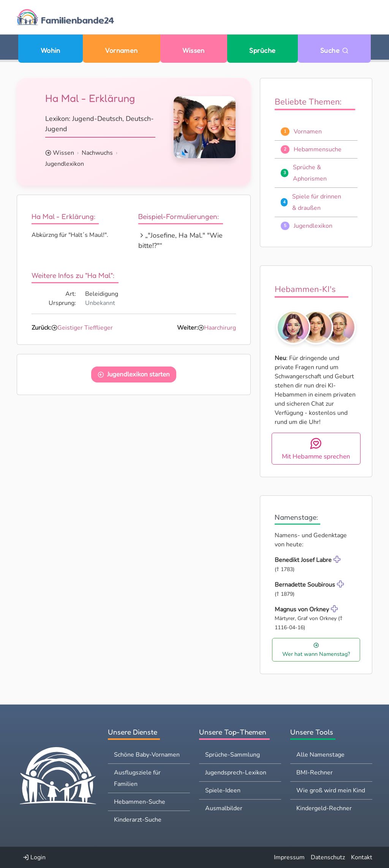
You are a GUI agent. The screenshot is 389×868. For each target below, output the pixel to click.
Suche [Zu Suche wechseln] (334, 50)
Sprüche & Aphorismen (310, 173)
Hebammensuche (318, 149)
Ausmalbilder (224, 808)
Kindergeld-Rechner (324, 808)
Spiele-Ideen (223, 790)
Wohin (51, 50)
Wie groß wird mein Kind (331, 790)
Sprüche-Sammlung (232, 755)
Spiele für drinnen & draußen (317, 202)
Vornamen (121, 50)
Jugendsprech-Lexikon (236, 773)
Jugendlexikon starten (134, 374)
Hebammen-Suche (140, 802)
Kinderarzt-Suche (138, 820)
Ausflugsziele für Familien (137, 778)
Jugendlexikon (65, 164)
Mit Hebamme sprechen (316, 449)
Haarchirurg (220, 328)
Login (34, 857)
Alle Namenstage (320, 755)
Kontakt (362, 857)
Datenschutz (328, 857)
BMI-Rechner (315, 773)
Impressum (289, 857)
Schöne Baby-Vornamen (147, 755)
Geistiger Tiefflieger (85, 328)
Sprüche (262, 50)
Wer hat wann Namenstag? (316, 650)
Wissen (194, 50)
